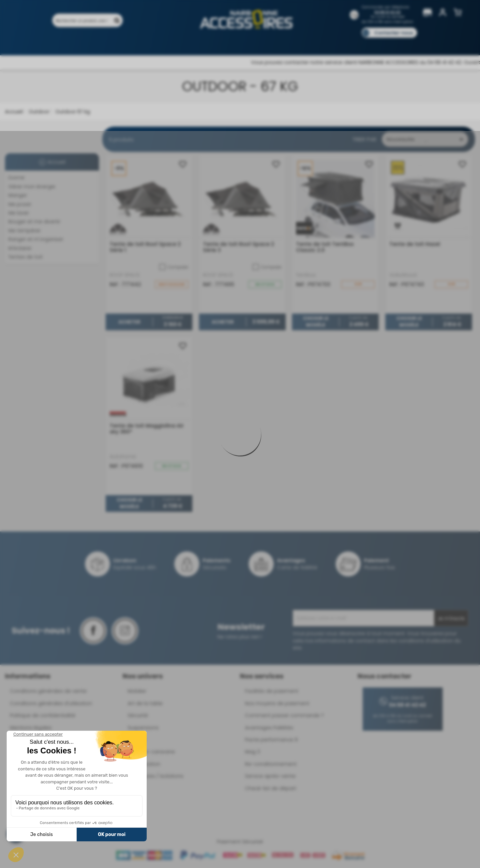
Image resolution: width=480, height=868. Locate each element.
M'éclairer (20, 248)
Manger (18, 195)
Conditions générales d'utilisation (51, 703)
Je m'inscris (451, 618)
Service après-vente (270, 776)
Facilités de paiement (272, 691)
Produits (73, 42)
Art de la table (145, 703)
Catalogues (333, 42)
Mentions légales (31, 728)
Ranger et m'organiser (36, 239)
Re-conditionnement (271, 764)
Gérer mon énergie (32, 186)
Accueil (14, 111)
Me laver (19, 213)
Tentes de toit (25, 257)
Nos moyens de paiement (277, 703)
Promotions (107, 42)
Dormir (16, 177)
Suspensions (143, 728)
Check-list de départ (271, 788)
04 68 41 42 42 (387, 12)
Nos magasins (216, 42)
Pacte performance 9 (271, 740)
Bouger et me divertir (34, 221)
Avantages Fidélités (269, 728)
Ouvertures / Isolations (155, 776)
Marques (253, 42)
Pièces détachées (397, 42)
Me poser (20, 204)
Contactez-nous (394, 33)
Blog (362, 42)
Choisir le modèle (316, 322)
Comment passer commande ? (284, 715)
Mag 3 (252, 752)
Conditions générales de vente (48, 691)
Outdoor (38, 111)
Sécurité (138, 715)
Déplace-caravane (151, 752)
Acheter (129, 322)
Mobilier (137, 691)
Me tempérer (24, 230)
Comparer (174, 267)
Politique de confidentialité (43, 715)
